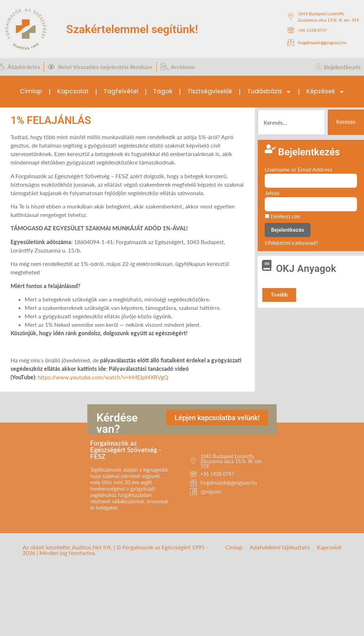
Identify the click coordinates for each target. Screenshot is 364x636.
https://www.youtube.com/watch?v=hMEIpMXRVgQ (103, 377)
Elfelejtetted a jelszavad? (291, 243)
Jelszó (272, 193)
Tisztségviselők (210, 91)
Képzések (325, 92)
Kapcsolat (73, 91)
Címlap (31, 91)
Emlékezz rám (283, 217)
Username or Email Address (299, 170)
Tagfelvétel (121, 91)
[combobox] (291, 122)
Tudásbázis (269, 92)
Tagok (163, 91)
